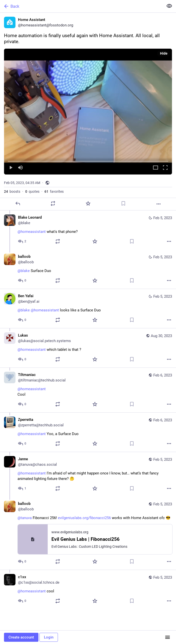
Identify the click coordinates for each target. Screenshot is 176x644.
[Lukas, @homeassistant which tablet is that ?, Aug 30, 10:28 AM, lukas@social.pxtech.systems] (88, 348)
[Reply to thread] (22, 241)
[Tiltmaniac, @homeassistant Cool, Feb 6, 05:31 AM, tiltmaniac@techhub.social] (88, 390)
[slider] (88, 160)
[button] (88, 112)
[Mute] (20, 168)
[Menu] (168, 637)
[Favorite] (88, 203)
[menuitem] (88, 112)
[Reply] (18, 203)
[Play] (11, 168)
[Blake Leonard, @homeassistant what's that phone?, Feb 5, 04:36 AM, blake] (88, 230)
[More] (159, 204)
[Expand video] (156, 168)
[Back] (81, 6)
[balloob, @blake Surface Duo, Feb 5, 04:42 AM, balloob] (88, 269)
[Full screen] (165, 168)
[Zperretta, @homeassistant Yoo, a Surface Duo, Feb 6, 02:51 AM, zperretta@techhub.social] (88, 432)
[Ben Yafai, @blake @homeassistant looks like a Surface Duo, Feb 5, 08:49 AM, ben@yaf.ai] (88, 308)
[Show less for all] (169, 6)
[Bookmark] (123, 203)
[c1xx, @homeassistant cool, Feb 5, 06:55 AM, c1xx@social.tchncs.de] (88, 589)
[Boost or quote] (53, 203)
